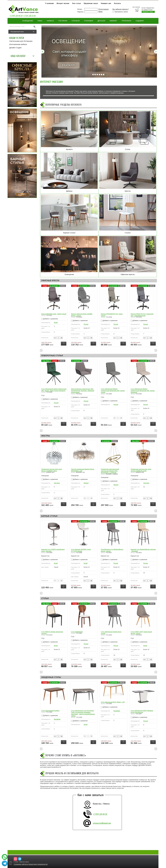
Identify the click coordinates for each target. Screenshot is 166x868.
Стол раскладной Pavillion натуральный (50, 711)
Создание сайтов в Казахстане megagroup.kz (31, 864)
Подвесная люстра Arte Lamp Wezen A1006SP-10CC (81, 470)
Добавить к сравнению (50, 321)
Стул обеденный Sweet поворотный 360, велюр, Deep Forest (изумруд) (84, 390)
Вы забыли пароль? (121, 9)
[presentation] (41, 350)
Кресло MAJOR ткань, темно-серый (84, 314)
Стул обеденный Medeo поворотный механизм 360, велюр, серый (143, 391)
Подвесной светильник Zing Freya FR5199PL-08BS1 (53, 470)
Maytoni (116, 483)
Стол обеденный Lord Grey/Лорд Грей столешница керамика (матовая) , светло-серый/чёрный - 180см (113, 713)
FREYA (56, 483)
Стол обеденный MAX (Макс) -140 (142, 702)
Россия (116, 324)
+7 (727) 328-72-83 (29, 16)
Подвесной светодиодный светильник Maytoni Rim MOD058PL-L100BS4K (140, 471)
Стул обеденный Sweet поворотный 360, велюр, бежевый (54, 390)
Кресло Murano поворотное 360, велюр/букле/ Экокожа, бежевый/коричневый (112, 391)
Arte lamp (87, 483)
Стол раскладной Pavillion (80, 711)
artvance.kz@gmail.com (102, 823)
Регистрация (104, 9)
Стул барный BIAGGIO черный (52, 549)
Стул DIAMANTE (107, 632)
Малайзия (57, 721)
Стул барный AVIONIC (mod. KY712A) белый (111, 550)
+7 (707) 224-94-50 (16, 16)
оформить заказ (148, 12)
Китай (56, 324)
